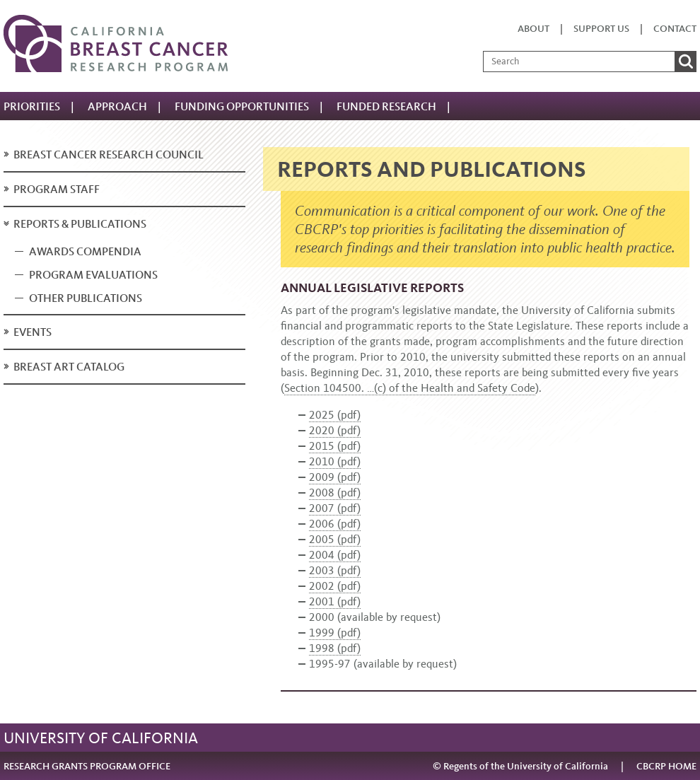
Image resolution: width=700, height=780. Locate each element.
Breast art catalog (69, 367)
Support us (601, 29)
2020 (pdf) (335, 430)
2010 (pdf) (335, 461)
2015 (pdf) (335, 446)
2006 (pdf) (335, 524)
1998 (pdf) (335, 648)
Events (33, 332)
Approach (117, 106)
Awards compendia (85, 251)
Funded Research (386, 106)
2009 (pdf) (335, 477)
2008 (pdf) (335, 493)
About (533, 29)
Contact (675, 29)
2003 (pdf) (335, 570)
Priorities (32, 106)
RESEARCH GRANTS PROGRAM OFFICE (87, 766)
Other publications (86, 298)
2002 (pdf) (335, 586)
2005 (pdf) (335, 539)
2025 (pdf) (335, 415)
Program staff (57, 189)
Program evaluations (93, 275)
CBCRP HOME (666, 766)
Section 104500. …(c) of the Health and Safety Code (410, 388)
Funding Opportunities (242, 106)
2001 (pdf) (335, 601)
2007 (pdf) (335, 508)
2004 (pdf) (335, 555)
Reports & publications (80, 224)
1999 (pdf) (335, 633)
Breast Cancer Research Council (109, 155)
